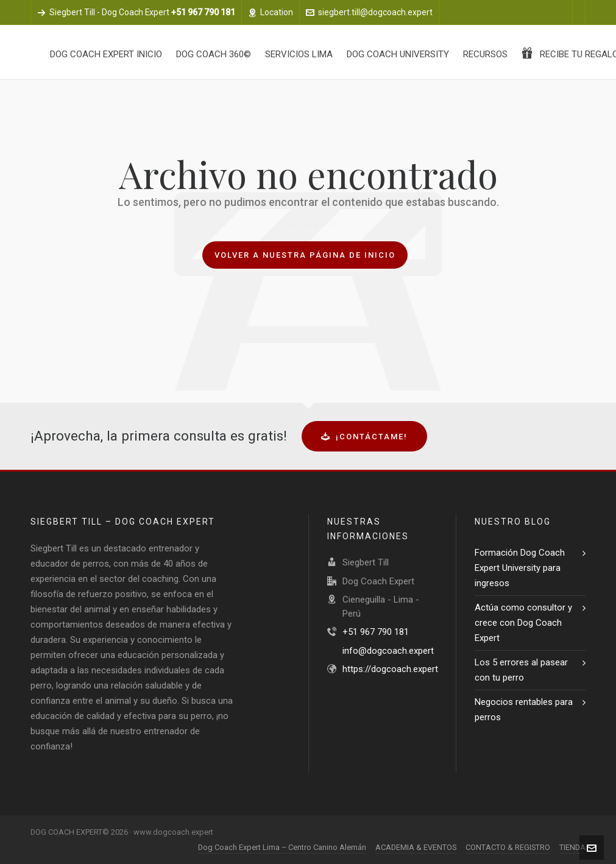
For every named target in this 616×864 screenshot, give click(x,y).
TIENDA (572, 847)
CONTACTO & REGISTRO (508, 847)
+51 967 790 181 (376, 632)
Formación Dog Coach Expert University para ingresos (520, 568)
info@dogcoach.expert (388, 651)
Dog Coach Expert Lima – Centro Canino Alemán (282, 847)
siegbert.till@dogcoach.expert (369, 12)
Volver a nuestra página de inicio (305, 255)
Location (271, 12)
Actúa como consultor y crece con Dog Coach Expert (523, 623)
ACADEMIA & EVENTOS (416, 847)
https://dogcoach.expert (390, 669)
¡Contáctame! (364, 437)
